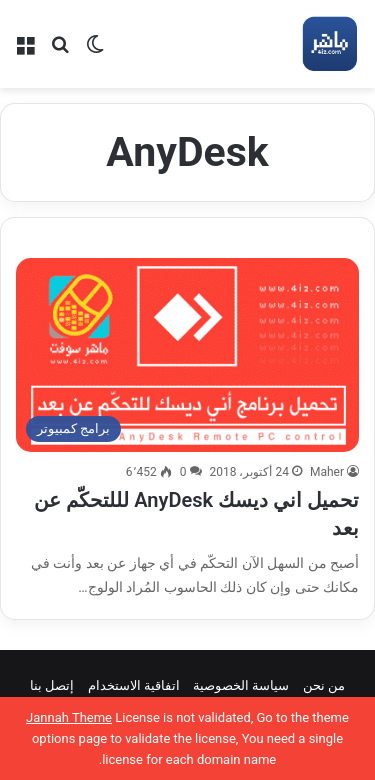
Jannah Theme (69, 717)
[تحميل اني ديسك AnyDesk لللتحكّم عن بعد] (187, 354)
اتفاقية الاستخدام (134, 685)
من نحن (324, 685)
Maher (327, 472)
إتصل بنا (52, 685)
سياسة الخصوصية (241, 685)
